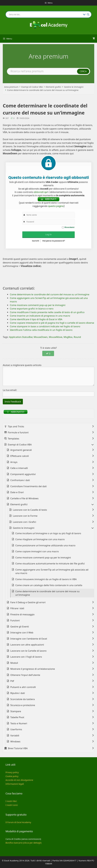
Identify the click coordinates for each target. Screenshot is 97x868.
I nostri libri (11, 801)
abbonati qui (40, 192)
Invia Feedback (13, 402)
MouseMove (56, 337)
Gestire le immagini (74, 87)
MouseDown (41, 337)
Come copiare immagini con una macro (37, 551)
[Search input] (45, 14)
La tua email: (10, 390)
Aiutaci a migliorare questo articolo (22, 365)
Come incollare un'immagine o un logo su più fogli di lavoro (48, 533)
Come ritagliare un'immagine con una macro (40, 539)
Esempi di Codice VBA (32, 87)
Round (77, 337)
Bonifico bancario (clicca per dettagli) (23, 843)
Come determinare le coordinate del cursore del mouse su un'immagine (48, 593)
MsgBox (68, 337)
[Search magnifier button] (88, 14)
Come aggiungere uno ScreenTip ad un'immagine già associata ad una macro (52, 571)
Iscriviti (36, 241)
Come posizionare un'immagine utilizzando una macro (45, 545)
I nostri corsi (12, 805)
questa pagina (56, 206)
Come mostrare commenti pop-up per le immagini (43, 557)
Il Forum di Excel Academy (18, 822)
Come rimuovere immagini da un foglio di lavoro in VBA (46, 579)
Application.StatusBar (21, 337)
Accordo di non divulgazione (19, 780)
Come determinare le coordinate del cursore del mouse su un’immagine (43, 90)
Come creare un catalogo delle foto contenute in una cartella (49, 585)
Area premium (11, 87)
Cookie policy (12, 776)
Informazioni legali (15, 784)
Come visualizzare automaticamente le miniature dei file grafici (50, 563)
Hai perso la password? (54, 241)
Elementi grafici (53, 87)
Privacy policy (12, 772)
